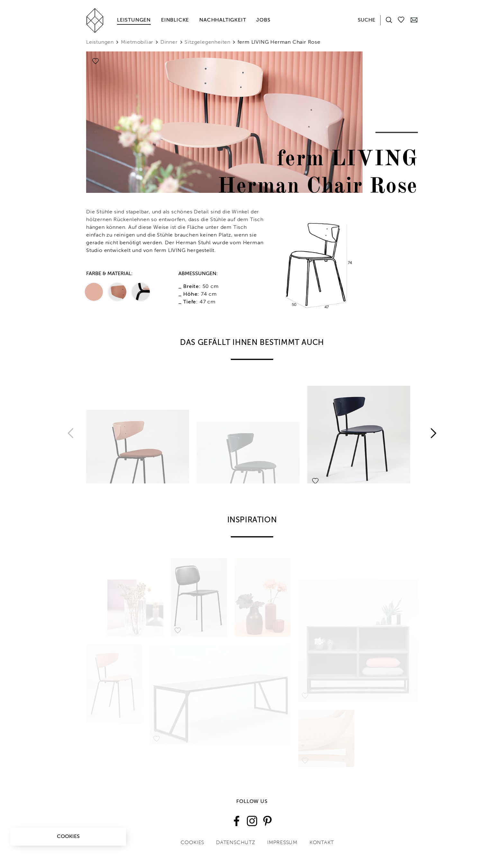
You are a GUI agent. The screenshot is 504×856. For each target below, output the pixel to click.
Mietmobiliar (137, 42)
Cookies (68, 837)
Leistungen (134, 20)
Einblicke (175, 20)
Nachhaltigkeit (223, 20)
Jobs (263, 20)
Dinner (169, 42)
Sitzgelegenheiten (207, 42)
